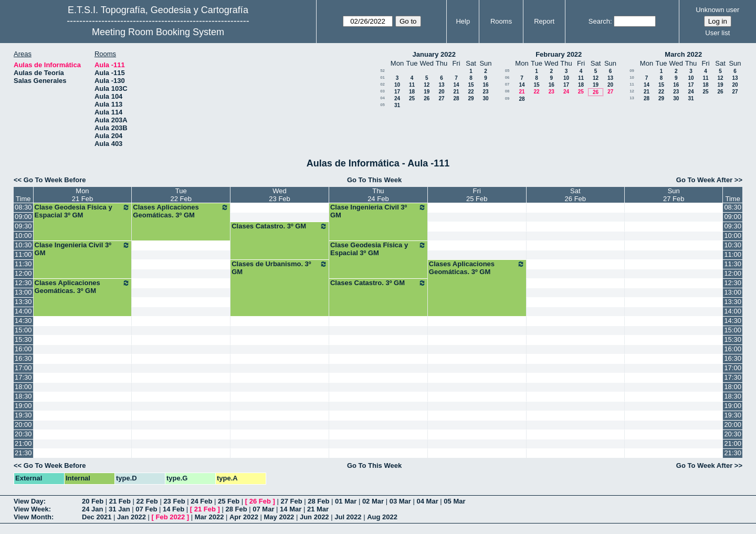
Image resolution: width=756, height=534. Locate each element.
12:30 (23, 283)
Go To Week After (704, 180)
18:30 (23, 396)
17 (397, 92)
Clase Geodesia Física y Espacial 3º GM (83, 211)
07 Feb (146, 509)
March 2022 (683, 54)
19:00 (23, 406)
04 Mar (428, 501)
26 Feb (260, 501)
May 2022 (279, 517)
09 (507, 98)
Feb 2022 (171, 517)
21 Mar (318, 509)
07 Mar (263, 509)
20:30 (23, 434)
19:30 (23, 415)
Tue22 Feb (181, 195)
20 (441, 92)
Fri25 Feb (477, 195)
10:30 (23, 245)
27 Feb (291, 501)
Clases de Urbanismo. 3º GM (280, 268)
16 (485, 85)
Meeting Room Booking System (158, 32)
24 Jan (92, 509)
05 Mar (454, 501)
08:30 (23, 207)
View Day (29, 501)
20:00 (23, 425)
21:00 (23, 443)
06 (507, 77)
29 (471, 98)
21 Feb (120, 501)
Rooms (501, 21)
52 (382, 71)
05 (382, 105)
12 (427, 85)
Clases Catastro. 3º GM (280, 226)
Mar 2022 (209, 517)
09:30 (23, 226)
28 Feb (318, 501)
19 (427, 92)
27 (441, 98)
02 (382, 84)
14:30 (23, 321)
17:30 (23, 377)
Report (544, 21)
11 (412, 85)
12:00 (23, 273)
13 (441, 85)
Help (463, 21)
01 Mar (346, 501)
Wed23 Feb (279, 195)
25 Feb (229, 501)
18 (412, 92)
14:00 (23, 311)
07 (507, 84)
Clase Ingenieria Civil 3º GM (378, 211)
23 (485, 92)
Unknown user (717, 10)
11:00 (23, 254)
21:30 (23, 453)
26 (427, 98)
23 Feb (174, 501)
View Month (33, 517)
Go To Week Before (55, 180)
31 (397, 105)
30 (485, 98)
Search (599, 21)
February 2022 (559, 54)
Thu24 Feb (378, 195)
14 (456, 85)
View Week (31, 509)
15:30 (23, 339)
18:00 (23, 387)
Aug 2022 (382, 517)
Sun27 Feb (674, 195)
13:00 (23, 292)
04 (382, 98)
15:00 (23, 330)
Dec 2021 (97, 517)
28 (456, 98)
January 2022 (434, 54)
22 (471, 92)
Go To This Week (374, 180)
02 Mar (373, 501)
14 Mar (291, 509)
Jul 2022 (348, 517)
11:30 (23, 264)
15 (471, 85)
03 (382, 91)
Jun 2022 (314, 517)
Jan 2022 (132, 517)
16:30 (23, 358)
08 (507, 91)
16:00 (23, 349)
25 (412, 98)
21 (456, 92)
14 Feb (174, 509)
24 (397, 98)
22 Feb (147, 501)
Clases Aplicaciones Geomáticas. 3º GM (181, 211)
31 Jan (119, 509)
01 (382, 77)
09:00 (23, 217)
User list (717, 33)
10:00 (23, 235)
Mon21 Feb (82, 195)
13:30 (23, 302)
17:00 (23, 368)
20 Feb (93, 501)
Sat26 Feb (575, 195)
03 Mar (400, 501)
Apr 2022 (244, 517)
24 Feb (201, 501)
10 (397, 85)
